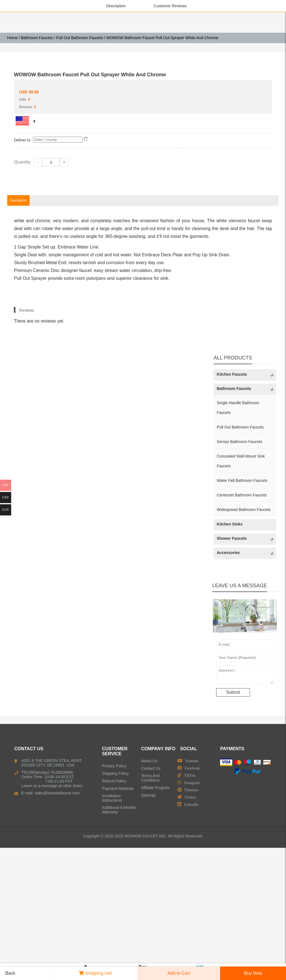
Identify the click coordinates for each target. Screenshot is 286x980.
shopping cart (95, 973)
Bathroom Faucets (37, 38)
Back (8, 973)
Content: (245, 793)
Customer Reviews (170, 6)
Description (116, 6)
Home (12, 38)
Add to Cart (179, 973)
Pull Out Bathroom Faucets (80, 38)
